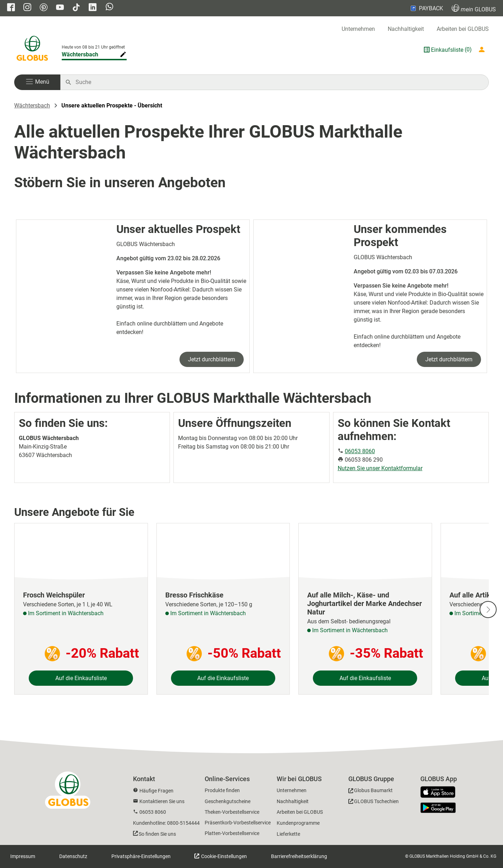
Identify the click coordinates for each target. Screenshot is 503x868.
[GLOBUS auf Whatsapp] (109, 8)
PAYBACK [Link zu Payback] (426, 8)
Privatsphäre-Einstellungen (141, 856)
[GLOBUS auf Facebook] (11, 8)
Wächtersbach (32, 105)
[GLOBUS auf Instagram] (27, 8)
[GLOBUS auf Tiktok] (76, 8)
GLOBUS (474, 8)
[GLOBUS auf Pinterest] (44, 8)
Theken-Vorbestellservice (232, 812)
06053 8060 (360, 451)
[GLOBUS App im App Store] (441, 792)
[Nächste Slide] (488, 610)
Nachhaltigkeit (406, 29)
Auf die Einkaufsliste (81, 678)
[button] (37, 82)
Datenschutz (73, 856)
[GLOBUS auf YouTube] (60, 8)
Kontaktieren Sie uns (162, 801)
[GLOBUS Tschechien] (374, 803)
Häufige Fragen (156, 791)
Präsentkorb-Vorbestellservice (238, 823)
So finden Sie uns (157, 834)
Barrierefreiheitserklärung (299, 856)
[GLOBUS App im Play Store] (438, 808)
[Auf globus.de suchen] (278, 82)
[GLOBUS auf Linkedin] (93, 8)
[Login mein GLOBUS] (483, 50)
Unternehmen (358, 29)
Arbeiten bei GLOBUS (463, 29)
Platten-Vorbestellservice (232, 833)
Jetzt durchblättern (212, 359)
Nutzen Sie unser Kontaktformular (380, 468)
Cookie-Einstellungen (223, 856)
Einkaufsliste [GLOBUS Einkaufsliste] (447, 50)
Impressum (23, 856)
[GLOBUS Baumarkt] (371, 792)
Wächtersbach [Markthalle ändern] (80, 54)
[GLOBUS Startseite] (32, 50)
